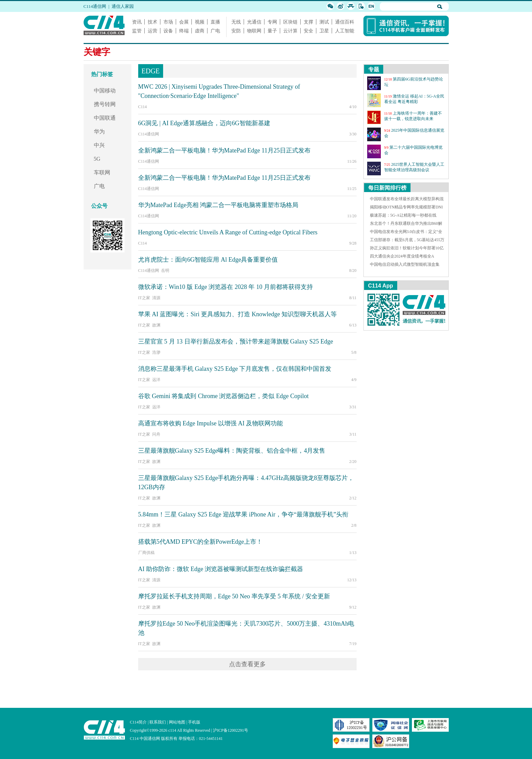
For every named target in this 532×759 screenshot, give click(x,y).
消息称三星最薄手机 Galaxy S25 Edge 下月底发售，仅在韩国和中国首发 (235, 369)
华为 (99, 132)
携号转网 (105, 104)
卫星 (324, 31)
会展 (184, 22)
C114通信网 (95, 6)
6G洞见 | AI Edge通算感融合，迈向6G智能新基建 (204, 123)
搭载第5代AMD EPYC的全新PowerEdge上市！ (200, 542)
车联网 (102, 172)
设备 (168, 31)
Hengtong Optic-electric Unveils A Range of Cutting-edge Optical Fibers (228, 232)
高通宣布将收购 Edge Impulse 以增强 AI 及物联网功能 (211, 423)
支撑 (308, 22)
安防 (236, 31)
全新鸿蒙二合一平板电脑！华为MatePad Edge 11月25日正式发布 (224, 150)
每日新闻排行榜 (387, 188)
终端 (184, 31)
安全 (308, 31)
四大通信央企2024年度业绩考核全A (402, 256)
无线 (236, 22)
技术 (153, 22)
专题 (374, 69)
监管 (137, 31)
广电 (215, 31)
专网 (272, 22)
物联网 (254, 31)
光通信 (254, 22)
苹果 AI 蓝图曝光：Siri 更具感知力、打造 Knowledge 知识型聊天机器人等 (238, 314)
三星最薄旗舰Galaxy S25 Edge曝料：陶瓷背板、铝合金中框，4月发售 (232, 451)
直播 (215, 22)
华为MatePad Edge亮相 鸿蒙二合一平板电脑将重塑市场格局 (218, 205)
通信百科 (345, 22)
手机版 (194, 722)
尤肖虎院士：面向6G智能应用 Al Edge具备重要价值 (208, 260)
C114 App (381, 286)
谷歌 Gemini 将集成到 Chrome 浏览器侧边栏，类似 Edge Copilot (224, 396)
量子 (272, 31)
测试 (324, 22)
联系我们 (158, 722)
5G (97, 159)
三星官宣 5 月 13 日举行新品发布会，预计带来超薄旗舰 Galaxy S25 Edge (236, 341)
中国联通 (105, 118)
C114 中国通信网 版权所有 (154, 739)
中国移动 (105, 91)
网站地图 (177, 722)
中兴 (99, 145)
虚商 (200, 31)
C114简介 (139, 722)
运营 (153, 31)
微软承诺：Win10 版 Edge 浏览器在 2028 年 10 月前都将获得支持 (226, 287)
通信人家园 (123, 6)
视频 (200, 22)
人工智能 (345, 31)
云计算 (290, 31)
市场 (168, 22)
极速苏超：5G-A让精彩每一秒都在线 (403, 215)
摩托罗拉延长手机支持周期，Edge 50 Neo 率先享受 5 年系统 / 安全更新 (234, 596)
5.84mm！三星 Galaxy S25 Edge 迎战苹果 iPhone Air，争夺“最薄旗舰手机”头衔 (243, 514)
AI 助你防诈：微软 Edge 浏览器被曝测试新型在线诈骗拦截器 (221, 569)
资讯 (137, 22)
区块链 (290, 22)
